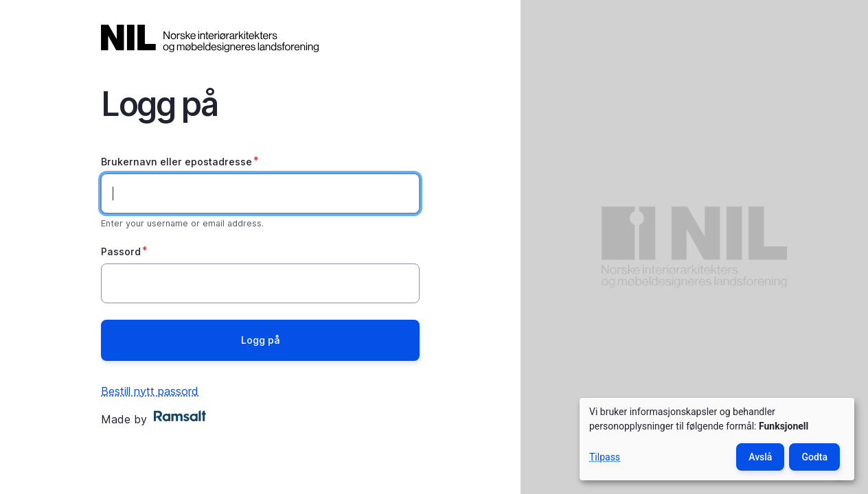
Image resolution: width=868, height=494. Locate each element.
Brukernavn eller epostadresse (176, 162)
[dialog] (717, 439)
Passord (121, 251)
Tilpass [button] (605, 457)
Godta (814, 457)
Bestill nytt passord (150, 391)
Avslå (760, 457)
